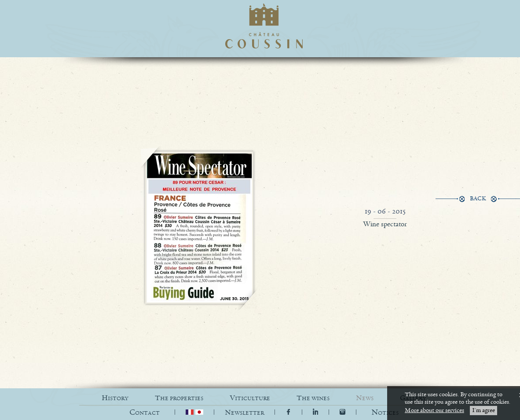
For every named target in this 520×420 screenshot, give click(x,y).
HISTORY (115, 398)
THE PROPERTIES (179, 398)
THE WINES (313, 398)
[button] (385, 413)
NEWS (365, 398)
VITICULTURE (250, 398)
